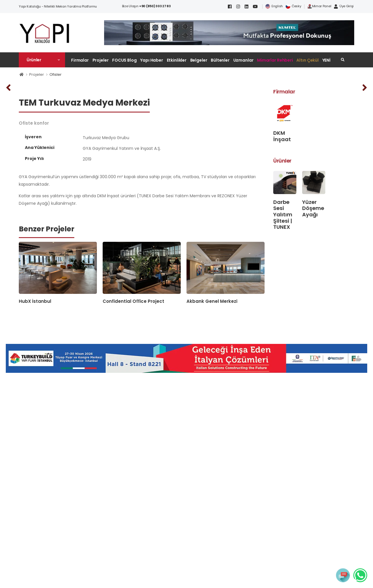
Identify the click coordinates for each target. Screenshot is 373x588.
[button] (42, 60)
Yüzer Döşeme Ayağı (313, 208)
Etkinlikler (177, 60)
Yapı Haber (152, 60)
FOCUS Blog (124, 60)
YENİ (327, 60)
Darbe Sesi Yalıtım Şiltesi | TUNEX (283, 214)
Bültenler (220, 60)
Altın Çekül (308, 60)
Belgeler (199, 60)
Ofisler (56, 74)
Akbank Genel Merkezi (212, 301)
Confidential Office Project (133, 301)
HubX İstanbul (35, 301)
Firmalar (80, 60)
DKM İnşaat (282, 136)
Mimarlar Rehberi (275, 60)
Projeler (101, 60)
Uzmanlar (243, 60)
